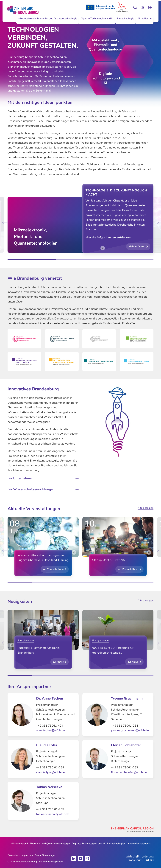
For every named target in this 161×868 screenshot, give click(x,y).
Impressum (27, 855)
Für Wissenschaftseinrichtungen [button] (31, 489)
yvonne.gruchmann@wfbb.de (130, 730)
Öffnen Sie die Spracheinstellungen (150, 7)
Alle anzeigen (146, 508)
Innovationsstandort (139, 844)
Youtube (80, 859)
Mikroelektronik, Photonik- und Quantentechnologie (48, 19)
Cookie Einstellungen (45, 855)
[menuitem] (48, 21)
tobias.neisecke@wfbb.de (53, 814)
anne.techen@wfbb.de (51, 730)
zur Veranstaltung (53, 569)
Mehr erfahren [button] (137, 246)
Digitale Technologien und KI (97, 19)
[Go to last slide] (5, 222)
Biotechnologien (116, 844)
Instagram (87, 859)
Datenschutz (14, 855)
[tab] (32, 260)
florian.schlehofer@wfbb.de (129, 772)
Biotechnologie (125, 19)
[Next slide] (156, 222)
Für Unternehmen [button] (21, 478)
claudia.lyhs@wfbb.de (50, 772)
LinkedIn (74, 859)
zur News (58, 662)
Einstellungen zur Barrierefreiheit (135, 7)
